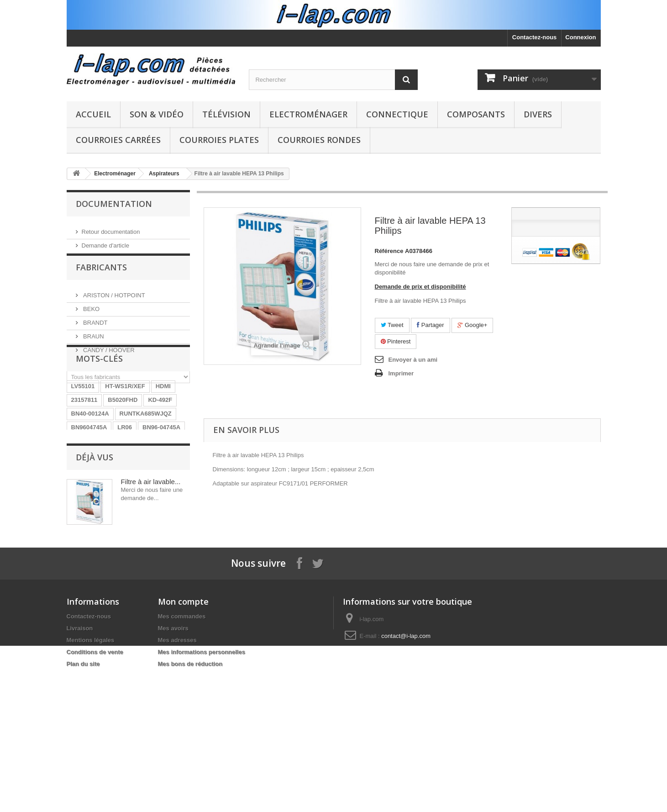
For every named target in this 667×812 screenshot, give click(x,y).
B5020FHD (123, 457)
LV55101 (83, 444)
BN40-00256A (90, 526)
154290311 (134, 526)
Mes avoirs (173, 760)
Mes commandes (182, 748)
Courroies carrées (118, 140)
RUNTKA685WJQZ (146, 471)
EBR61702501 (91, 498)
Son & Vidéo (157, 114)
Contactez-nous (535, 37)
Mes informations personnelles (202, 783)
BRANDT (95, 328)
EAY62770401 (131, 540)
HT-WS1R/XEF (125, 444)
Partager (430, 325)
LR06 (125, 485)
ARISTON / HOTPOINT (113, 301)
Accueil (93, 114)
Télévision (226, 114)
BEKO (91, 314)
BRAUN (93, 342)
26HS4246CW (90, 512)
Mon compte (183, 733)
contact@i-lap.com (406, 767)
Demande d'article (105, 242)
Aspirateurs (164, 174)
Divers (538, 114)
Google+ (472, 325)
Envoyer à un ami (413, 360)
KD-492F (160, 457)
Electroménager (308, 114)
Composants (476, 114)
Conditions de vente (95, 783)
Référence (389, 251)
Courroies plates (219, 140)
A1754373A (136, 498)
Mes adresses (177, 772)
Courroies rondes (319, 140)
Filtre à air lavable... (151, 599)
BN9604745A (89, 485)
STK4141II (134, 512)
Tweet (392, 325)
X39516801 (87, 540)
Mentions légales (91, 772)
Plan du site (83, 795)
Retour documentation (111, 228)
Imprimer (401, 373)
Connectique (397, 114)
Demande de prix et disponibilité (420, 287)
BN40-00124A (90, 471)
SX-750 (170, 526)
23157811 (84, 457)
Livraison (80, 760)
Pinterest (396, 341)
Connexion (580, 37)
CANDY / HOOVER (108, 356)
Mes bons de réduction (190, 795)
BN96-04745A (161, 485)
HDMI (163, 444)
